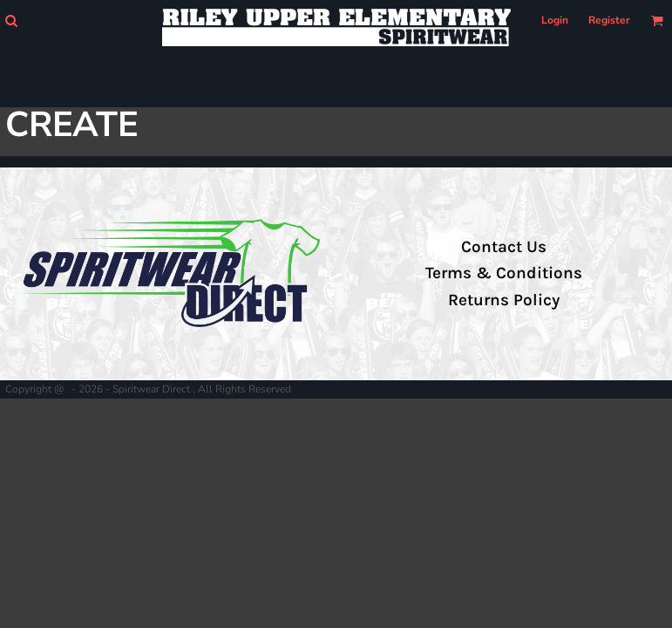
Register (609, 20)
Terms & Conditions (504, 273)
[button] (11, 20)
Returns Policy (504, 300)
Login (555, 20)
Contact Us (504, 247)
